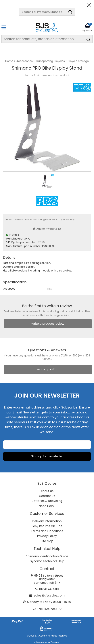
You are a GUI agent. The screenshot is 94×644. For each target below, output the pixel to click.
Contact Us (47, 496)
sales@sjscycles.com (49, 595)
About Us (47, 491)
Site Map (47, 541)
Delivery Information (47, 521)
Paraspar (55, 642)
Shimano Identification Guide (47, 556)
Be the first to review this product (47, 75)
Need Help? (47, 506)
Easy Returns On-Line (47, 526)
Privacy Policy (47, 536)
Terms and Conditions (47, 531)
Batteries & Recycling (47, 501)
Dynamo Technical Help (47, 561)
